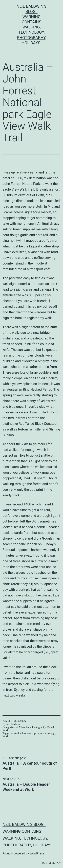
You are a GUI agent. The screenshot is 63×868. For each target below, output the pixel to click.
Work (5, 730)
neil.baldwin (13, 724)
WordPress (37, 853)
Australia (16, 733)
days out (41, 733)
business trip (29, 733)
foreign (51, 733)
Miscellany (25, 727)
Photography (39, 727)
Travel (50, 727)
